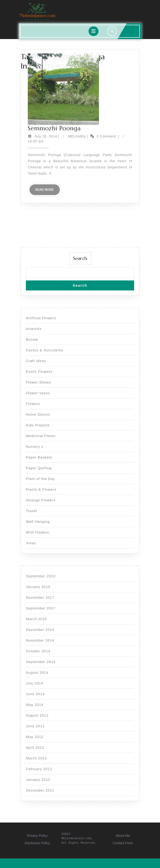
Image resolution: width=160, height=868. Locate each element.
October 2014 (38, 651)
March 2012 (36, 758)
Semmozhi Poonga (54, 73)
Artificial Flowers (41, 318)
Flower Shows (38, 382)
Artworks (34, 329)
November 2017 (40, 597)
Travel (31, 511)
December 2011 (40, 790)
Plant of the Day (40, 479)
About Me (123, 836)
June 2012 (35, 726)
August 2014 (37, 672)
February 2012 (39, 769)
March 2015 (36, 619)
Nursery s (35, 446)
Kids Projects (38, 425)
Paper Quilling (39, 468)
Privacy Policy (37, 836)
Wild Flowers (38, 532)
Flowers (33, 404)
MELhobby (77, 81)
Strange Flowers (41, 500)
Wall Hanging (38, 521)
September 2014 (41, 662)
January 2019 (38, 587)
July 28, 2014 (46, 81)
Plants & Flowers (41, 489)
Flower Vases (38, 393)
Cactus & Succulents (45, 350)
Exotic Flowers (39, 372)
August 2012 (37, 715)
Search (80, 258)
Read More (48, 135)
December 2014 (40, 630)
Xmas (31, 543)
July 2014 (35, 683)
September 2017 (41, 608)
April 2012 (35, 747)
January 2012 (38, 780)
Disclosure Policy (37, 843)
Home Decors (38, 414)
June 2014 (35, 694)
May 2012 (35, 737)
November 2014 (40, 640)
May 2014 (35, 705)
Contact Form (123, 843)
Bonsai (32, 339)
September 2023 (41, 576)
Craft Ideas (36, 361)
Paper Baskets (39, 457)
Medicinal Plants (41, 436)
